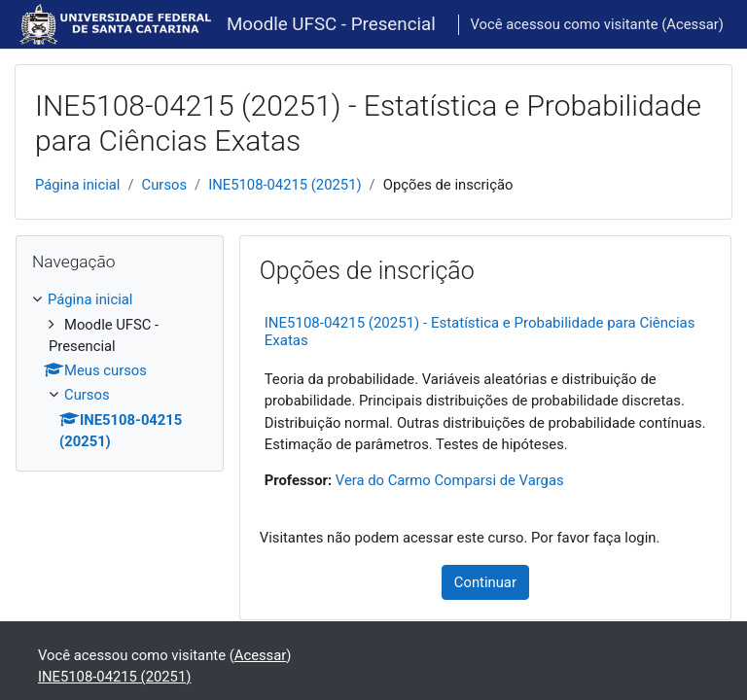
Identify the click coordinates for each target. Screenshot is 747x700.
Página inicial (77, 185)
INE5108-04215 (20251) (285, 185)
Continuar (485, 582)
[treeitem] (120, 370)
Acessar (693, 24)
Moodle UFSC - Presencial (331, 24)
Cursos (165, 185)
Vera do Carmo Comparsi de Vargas (450, 480)
